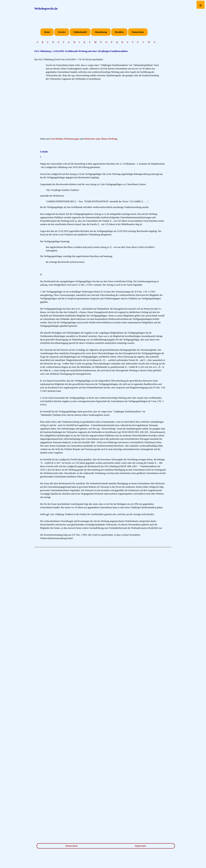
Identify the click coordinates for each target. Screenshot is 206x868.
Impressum (140, 846)
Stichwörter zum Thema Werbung (100, 139)
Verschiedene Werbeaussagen (65, 139)
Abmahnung (101, 32)
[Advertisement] (103, 110)
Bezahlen (119, 32)
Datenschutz (138, 32)
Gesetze (62, 32)
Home (47, 32)
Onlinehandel (80, 32)
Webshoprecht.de (46, 8)
